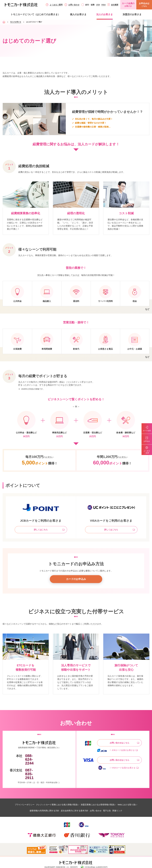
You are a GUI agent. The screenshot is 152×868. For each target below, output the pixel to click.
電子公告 (112, 800)
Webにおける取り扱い (135, 794)
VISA (103, 5)
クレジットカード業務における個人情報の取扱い (55, 794)
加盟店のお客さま (132, 14)
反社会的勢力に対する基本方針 (72, 800)
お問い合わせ (74, 5)
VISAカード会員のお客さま (124, 770)
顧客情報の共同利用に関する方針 (37, 800)
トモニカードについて (35, 14)
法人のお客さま (105, 14)
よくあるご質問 (56, 5)
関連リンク (125, 800)
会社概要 (115, 5)
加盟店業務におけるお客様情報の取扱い (101, 794)
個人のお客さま (78, 14)
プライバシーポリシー (17, 794)
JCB (98, 5)
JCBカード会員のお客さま (124, 752)
